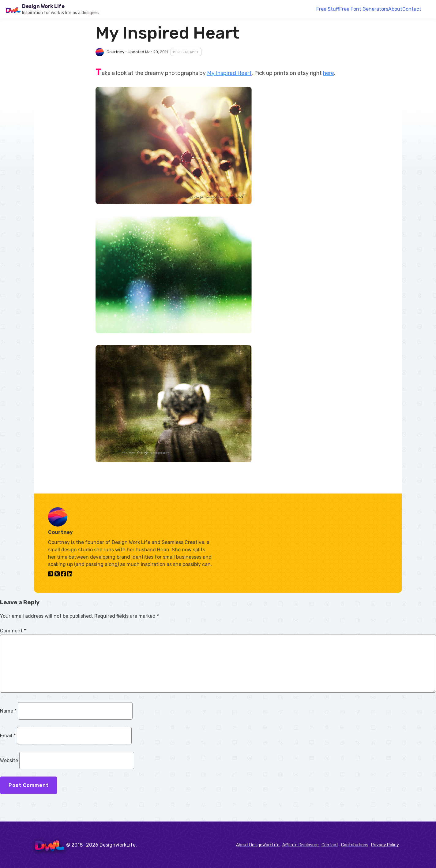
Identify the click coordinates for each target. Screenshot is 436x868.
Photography (186, 52)
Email (8, 736)
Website (9, 760)
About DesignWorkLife (258, 845)
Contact (412, 9)
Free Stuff (328, 9)
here (329, 73)
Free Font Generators (364, 9)
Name (8, 711)
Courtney (115, 52)
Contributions (355, 845)
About (395, 9)
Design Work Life (43, 6)
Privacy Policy (385, 845)
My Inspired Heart (229, 73)
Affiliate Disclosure (301, 845)
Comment (13, 631)
